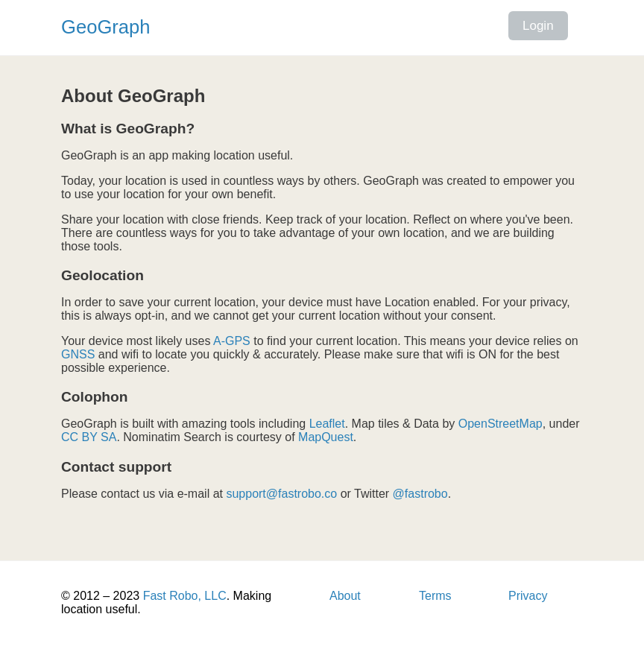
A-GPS (232, 341)
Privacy (528, 596)
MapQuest (326, 437)
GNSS (78, 354)
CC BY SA (89, 437)
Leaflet (327, 424)
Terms (435, 596)
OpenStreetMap (501, 424)
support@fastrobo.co (281, 494)
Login (538, 26)
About (345, 596)
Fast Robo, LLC (185, 596)
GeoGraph (106, 27)
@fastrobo (420, 494)
